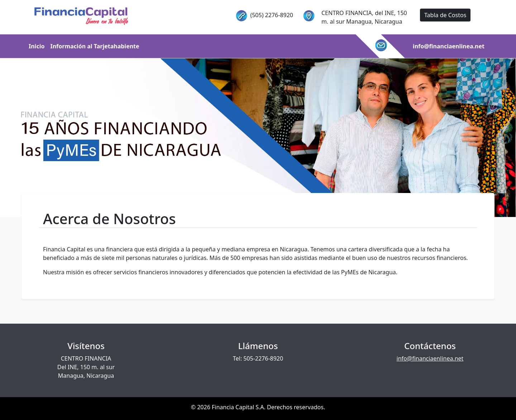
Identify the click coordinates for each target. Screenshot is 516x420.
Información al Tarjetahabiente (95, 46)
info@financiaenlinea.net (449, 46)
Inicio (37, 46)
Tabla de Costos (445, 15)
